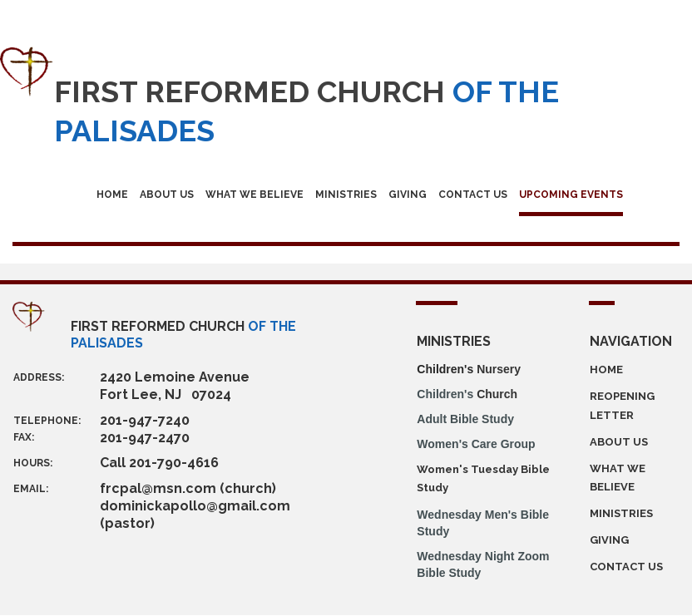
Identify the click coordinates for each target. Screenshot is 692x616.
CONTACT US (473, 195)
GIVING (408, 195)
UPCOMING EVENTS (571, 195)
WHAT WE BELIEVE (255, 195)
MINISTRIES (346, 195)
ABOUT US (167, 195)
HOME (112, 195)
